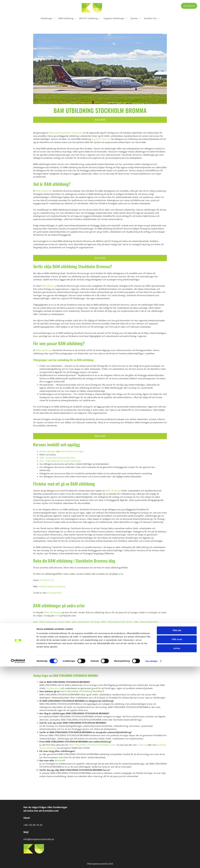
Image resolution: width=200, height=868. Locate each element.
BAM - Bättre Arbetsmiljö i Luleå (128, 634)
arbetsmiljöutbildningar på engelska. (68, 666)
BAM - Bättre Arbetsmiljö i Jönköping (51, 631)
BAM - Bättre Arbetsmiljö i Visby (71, 650)
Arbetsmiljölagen (47, 451)
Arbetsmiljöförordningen (72, 451)
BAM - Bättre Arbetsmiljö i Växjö (138, 650)
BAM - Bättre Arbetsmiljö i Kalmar (86, 631)
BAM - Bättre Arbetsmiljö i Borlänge (83, 622)
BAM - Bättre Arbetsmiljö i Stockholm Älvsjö (84, 644)
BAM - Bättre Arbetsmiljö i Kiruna (58, 634)
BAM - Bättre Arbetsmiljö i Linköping (93, 634)
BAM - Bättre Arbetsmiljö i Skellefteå (141, 638)
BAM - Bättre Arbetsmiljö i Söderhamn (59, 647)
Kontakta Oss (152, 18)
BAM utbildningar (53, 612)
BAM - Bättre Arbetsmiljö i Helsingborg (107, 628)
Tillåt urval (177, 841)
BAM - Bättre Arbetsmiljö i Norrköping (72, 638)
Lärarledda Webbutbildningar (61, 663)
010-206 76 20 (47, 580)
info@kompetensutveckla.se (52, 586)
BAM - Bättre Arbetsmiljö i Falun (96, 625)
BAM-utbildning (44, 191)
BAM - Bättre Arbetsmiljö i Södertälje (96, 647)
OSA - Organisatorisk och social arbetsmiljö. (60, 461)
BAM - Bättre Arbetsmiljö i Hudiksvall (145, 628)
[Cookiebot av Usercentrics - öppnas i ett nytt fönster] (18, 863)
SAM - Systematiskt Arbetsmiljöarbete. (58, 458)
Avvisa (177, 850)
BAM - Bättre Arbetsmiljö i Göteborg (70, 628)
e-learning (142, 745)
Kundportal (189, 6)
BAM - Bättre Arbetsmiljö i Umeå (131, 647)
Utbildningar (49, 18)
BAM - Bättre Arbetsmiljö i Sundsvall (124, 644)
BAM (57, 616)
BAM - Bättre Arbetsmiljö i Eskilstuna (61, 625)
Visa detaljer (151, 862)
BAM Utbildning (68, 18)
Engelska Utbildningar (116, 18)
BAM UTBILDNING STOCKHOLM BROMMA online (92, 745)
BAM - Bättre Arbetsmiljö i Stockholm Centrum (120, 641)
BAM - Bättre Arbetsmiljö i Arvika (49, 622)
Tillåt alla (177, 832)
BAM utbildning (49, 286)
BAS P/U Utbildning (91, 18)
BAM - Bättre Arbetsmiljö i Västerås (104, 650)
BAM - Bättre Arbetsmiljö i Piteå (107, 638)
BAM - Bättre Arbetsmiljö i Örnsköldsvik (80, 653)
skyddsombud (53, 688)
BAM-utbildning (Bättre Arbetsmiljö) (66, 133)
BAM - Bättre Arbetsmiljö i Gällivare (130, 625)
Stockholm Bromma (101, 139)
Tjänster (136, 18)
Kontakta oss (119, 660)
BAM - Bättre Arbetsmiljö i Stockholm (79, 641)
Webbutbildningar (111, 663)
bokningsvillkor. (55, 593)
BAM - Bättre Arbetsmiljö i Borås (117, 622)
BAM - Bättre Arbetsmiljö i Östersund (118, 653)
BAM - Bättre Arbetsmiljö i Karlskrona (121, 631)
